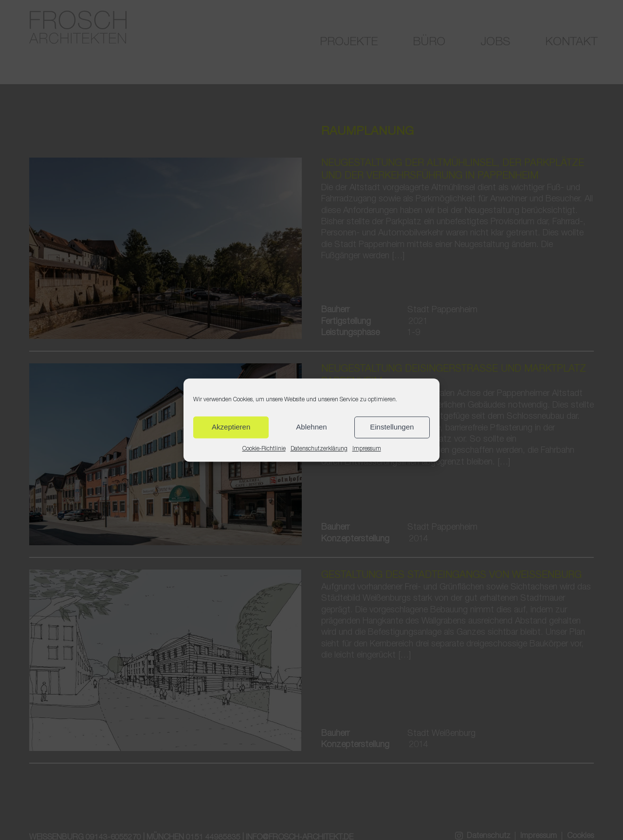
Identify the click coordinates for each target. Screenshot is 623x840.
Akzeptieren (231, 427)
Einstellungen (392, 427)
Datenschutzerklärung (319, 449)
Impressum (367, 449)
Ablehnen (311, 427)
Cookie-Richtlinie (264, 449)
